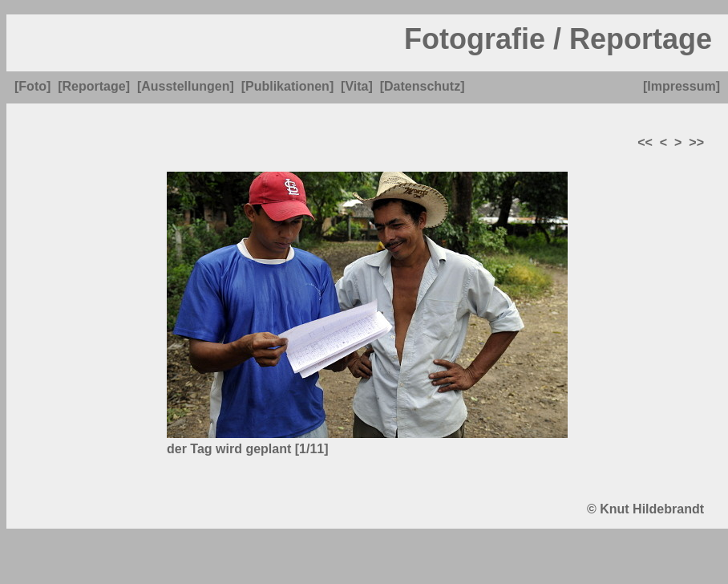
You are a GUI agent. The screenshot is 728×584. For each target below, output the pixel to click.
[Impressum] (681, 86)
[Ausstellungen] (186, 86)
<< (645, 142)
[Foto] (32, 86)
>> (696, 142)
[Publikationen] (288, 86)
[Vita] (357, 86)
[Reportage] (94, 86)
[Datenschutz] (423, 86)
